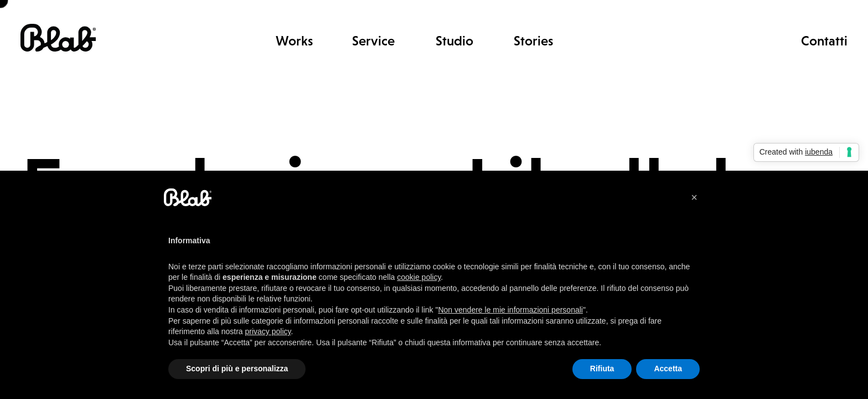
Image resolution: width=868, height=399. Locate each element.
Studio (454, 41)
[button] (694, 197)
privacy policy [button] (268, 331)
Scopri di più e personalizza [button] (237, 369)
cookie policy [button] (419, 277)
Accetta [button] (668, 369)
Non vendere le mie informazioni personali (510, 310)
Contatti (824, 40)
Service (373, 41)
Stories (533, 41)
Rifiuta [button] (602, 369)
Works (294, 41)
